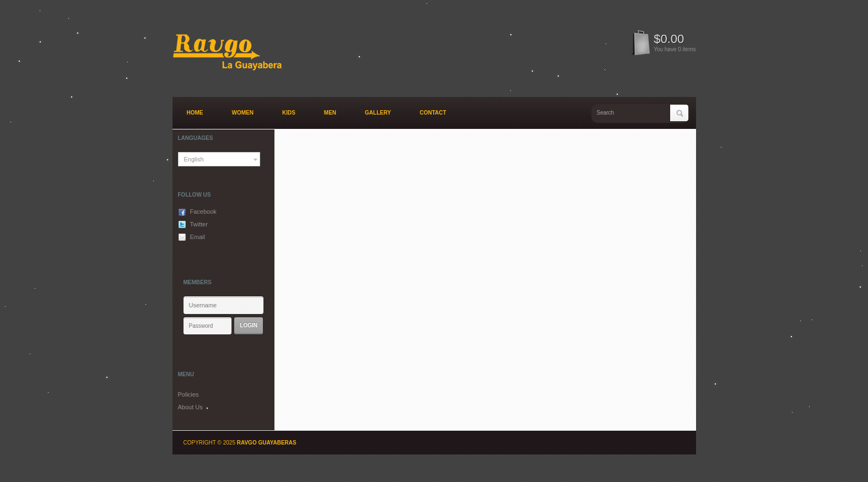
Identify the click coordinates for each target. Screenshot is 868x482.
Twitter (199, 224)
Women (243, 113)
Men (330, 113)
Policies (188, 394)
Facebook (203, 212)
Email (198, 237)
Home (195, 113)
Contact (433, 113)
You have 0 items (675, 49)
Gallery (378, 113)
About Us (190, 407)
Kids (289, 113)
